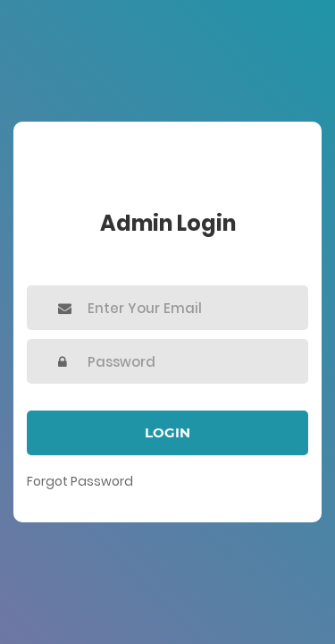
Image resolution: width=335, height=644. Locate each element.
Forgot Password (80, 481)
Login (167, 432)
